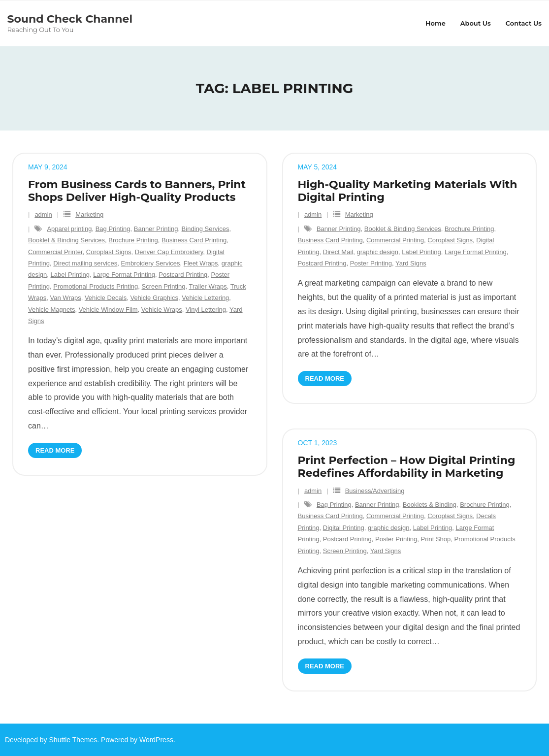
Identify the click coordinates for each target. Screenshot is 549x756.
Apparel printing (69, 229)
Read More (55, 450)
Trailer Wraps (208, 286)
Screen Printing (164, 286)
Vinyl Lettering (206, 310)
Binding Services (206, 229)
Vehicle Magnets (51, 310)
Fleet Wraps (201, 263)
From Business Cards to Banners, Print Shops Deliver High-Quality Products (137, 191)
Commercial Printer (55, 252)
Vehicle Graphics (154, 298)
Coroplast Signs (109, 252)
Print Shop (436, 539)
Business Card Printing (194, 240)
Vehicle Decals (106, 298)
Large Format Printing (124, 275)
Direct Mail (338, 252)
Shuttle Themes (73, 740)
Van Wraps (66, 298)
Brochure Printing (133, 240)
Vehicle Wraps (162, 310)
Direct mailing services (85, 263)
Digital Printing (344, 528)
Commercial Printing (395, 240)
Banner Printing (156, 229)
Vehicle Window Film (108, 310)
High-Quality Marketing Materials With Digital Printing (408, 191)
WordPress (156, 740)
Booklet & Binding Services (66, 240)
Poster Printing (371, 263)
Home (436, 23)
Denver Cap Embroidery (169, 252)
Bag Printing (113, 229)
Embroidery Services (151, 263)
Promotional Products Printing (96, 286)
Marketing (89, 215)
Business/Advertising (375, 491)
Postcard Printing (183, 275)
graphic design (377, 252)
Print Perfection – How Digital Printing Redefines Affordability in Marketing (407, 467)
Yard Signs (411, 263)
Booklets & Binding (430, 505)
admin (43, 215)
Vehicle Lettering (205, 298)
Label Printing (70, 275)
